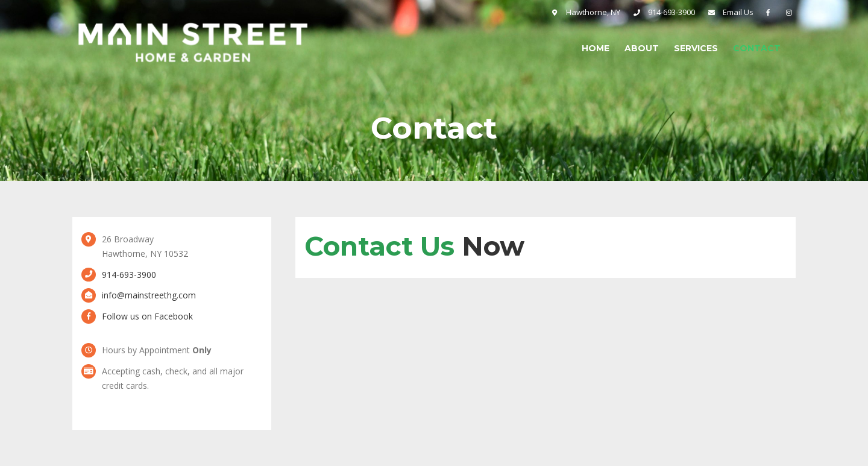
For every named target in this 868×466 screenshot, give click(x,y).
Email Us (738, 12)
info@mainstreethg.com (149, 295)
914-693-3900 (129, 275)
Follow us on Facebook (147, 316)
